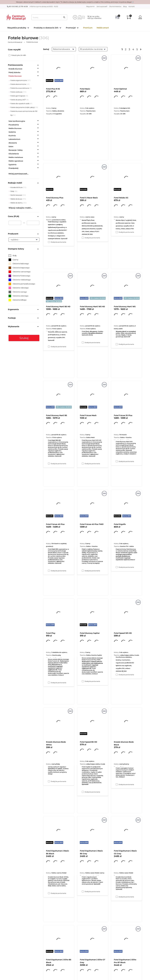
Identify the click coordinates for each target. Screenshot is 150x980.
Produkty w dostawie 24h (46, 28)
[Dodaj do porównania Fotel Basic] (83, 238)
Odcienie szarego (18, 292)
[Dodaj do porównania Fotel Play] (49, 781)
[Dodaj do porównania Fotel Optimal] (117, 232)
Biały (13, 256)
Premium (88, 28)
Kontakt (132, 6)
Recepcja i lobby (16, 150)
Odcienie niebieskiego (20, 280)
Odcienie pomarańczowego (22, 284)
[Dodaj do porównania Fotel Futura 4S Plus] (49, 683)
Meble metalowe (16, 157)
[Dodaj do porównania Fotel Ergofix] (117, 675)
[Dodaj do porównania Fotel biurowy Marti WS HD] (83, 464)
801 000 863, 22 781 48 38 (17, 6)
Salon (11, 146)
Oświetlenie (14, 154)
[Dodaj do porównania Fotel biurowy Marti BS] (49, 571)
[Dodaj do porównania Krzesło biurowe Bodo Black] (117, 897)
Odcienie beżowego (19, 264)
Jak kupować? (102, 6)
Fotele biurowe (15, 76)
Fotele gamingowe (18, 96)
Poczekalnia (14, 125)
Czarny (13, 260)
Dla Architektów (115, 6)
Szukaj (24, 338)
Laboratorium (14, 139)
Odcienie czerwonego (20, 272)
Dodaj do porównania (58, 242)
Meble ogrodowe (16, 161)
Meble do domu (17, 203)
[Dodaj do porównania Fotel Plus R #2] (49, 242)
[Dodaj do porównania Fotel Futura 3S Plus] (117, 567)
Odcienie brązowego (19, 268)
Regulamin (90, 6)
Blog (125, 6)
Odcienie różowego (19, 288)
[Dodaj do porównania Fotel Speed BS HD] (83, 891)
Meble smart (103, 28)
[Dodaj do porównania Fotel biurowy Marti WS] (117, 461)
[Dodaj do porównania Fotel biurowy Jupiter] (83, 792)
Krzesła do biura (17, 187)
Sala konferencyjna (17, 121)
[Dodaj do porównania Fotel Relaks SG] (117, 344)
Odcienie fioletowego (19, 276)
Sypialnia (12, 165)
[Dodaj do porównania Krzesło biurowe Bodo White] (49, 893)
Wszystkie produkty (17, 28)
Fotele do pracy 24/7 (18, 100)
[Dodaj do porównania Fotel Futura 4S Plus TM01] (83, 681)
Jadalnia (12, 132)
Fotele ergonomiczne (19, 80)
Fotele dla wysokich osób (20, 103)
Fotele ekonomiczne (18, 84)
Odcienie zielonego (18, 296)
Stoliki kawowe (16, 195)
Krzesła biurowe (15, 69)
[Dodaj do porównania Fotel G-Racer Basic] (83, 342)
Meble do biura (16, 199)
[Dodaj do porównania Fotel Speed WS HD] (117, 784)
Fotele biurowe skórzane (20, 88)
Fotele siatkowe (16, 92)
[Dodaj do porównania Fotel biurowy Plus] (49, 347)
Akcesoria (13, 143)
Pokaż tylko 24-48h (17, 55)
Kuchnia (12, 136)
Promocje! (71, 28)
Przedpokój (13, 168)
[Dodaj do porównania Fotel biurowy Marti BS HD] (49, 464)
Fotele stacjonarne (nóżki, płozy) (23, 107)
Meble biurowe (15, 128)
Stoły (12, 191)
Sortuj (46, 49)
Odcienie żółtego (18, 300)
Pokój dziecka (14, 72)
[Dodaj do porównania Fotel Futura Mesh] (83, 571)
